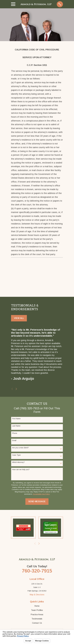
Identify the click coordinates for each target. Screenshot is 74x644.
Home (37, 606)
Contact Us (37, 623)
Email (14, 440)
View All (19, 318)
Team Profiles (37, 610)
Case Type (16, 455)
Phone (15, 433)
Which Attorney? (18, 462)
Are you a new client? (20, 448)
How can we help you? (21, 469)
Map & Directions (37, 595)
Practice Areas (37, 615)
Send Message (37, 501)
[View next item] (16, 389)
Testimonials (37, 619)
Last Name (16, 426)
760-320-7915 (37, 571)
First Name (16, 419)
